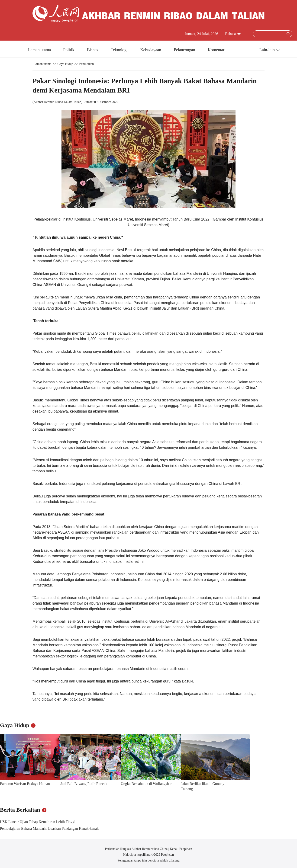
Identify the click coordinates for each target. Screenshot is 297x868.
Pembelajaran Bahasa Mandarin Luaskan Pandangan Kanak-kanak (49, 828)
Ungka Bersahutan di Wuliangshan (147, 784)
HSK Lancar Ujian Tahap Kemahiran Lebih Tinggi (38, 822)
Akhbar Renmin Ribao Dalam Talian (58, 102)
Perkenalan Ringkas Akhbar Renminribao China (137, 849)
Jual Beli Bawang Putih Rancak (84, 784)
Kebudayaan (151, 50)
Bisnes (93, 50)
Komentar (216, 50)
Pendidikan (86, 64)
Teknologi (120, 50)
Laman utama (39, 50)
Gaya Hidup (65, 64)
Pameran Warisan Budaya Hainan (25, 784)
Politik (69, 50)
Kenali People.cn (181, 849)
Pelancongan (185, 50)
